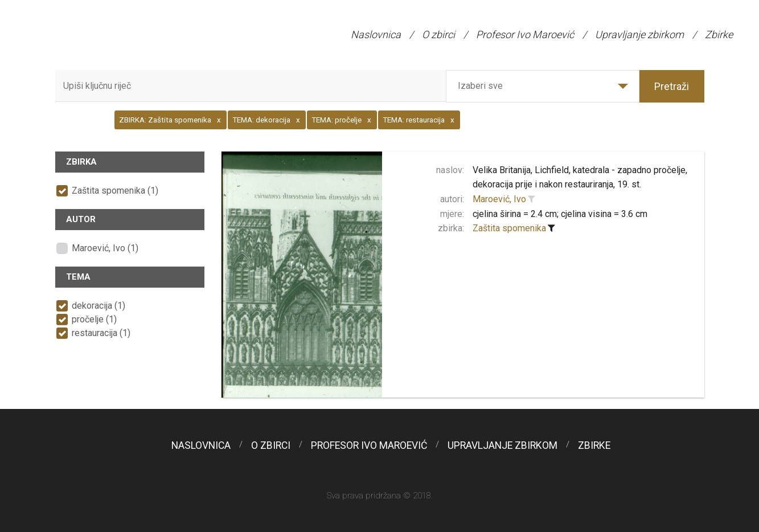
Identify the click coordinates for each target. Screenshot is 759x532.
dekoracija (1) (99, 306)
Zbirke (719, 34)
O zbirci (438, 34)
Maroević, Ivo (499, 199)
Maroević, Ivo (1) (105, 248)
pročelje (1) (94, 319)
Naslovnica (376, 34)
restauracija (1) (101, 333)
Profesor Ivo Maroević (525, 34)
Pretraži (672, 86)
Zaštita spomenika (509, 228)
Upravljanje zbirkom (639, 34)
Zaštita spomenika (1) (115, 191)
